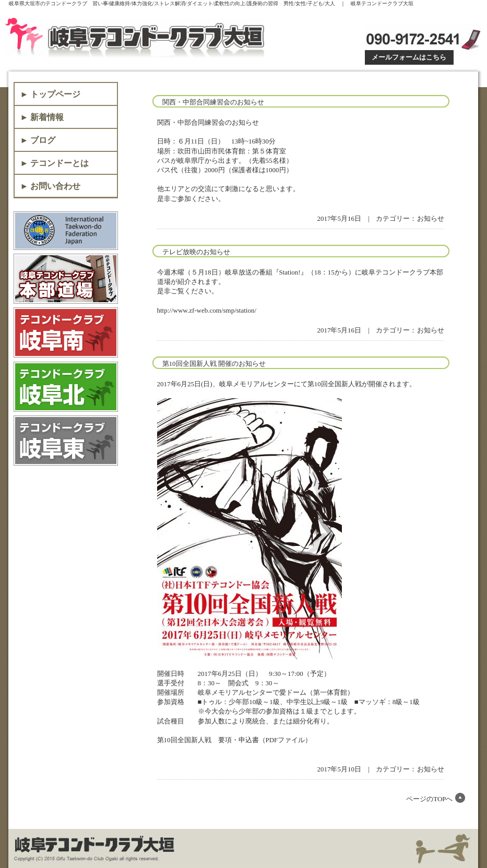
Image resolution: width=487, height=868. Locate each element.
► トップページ (51, 94)
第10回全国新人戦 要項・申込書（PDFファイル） (235, 740)
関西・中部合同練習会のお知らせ (213, 102)
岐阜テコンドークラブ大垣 (137, 38)
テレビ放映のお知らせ (196, 252)
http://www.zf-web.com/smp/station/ (207, 310)
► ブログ (38, 140)
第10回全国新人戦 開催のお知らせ (214, 364)
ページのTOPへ (429, 799)
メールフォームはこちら (409, 57)
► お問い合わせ (51, 186)
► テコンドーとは (55, 163)
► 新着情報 (42, 117)
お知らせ (431, 218)
